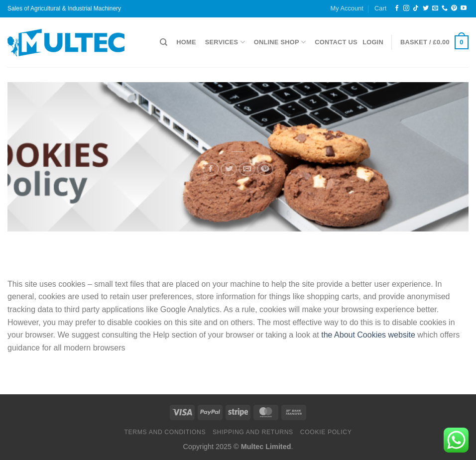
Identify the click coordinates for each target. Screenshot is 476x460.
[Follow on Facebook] (397, 8)
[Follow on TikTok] (416, 8)
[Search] (164, 42)
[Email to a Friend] (247, 168)
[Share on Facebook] (210, 168)
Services (225, 42)
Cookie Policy (326, 432)
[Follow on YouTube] (464, 8)
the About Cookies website (368, 335)
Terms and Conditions (165, 432)
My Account (347, 8)
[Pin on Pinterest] (265, 168)
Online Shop (280, 42)
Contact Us (336, 42)
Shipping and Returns (253, 432)
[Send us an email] (435, 8)
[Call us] (445, 8)
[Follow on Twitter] (426, 8)
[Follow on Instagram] (406, 8)
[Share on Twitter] (229, 168)
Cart (380, 8)
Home (186, 42)
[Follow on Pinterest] (454, 8)
